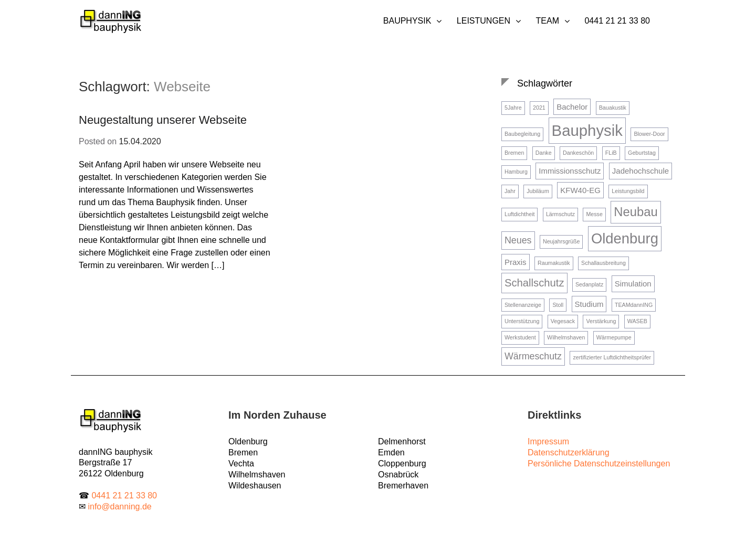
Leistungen (484, 21)
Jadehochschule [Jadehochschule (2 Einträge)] (640, 171)
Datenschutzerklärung (569, 452)
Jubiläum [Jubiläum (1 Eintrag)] (538, 191)
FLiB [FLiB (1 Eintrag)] (611, 153)
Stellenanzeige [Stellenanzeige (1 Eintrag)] (523, 305)
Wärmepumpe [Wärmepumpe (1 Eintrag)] (614, 337)
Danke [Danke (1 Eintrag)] (544, 153)
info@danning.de (119, 507)
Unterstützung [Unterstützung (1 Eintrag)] (522, 321)
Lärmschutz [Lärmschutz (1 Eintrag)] (560, 214)
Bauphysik (407, 21)
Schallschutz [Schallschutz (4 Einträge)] (534, 283)
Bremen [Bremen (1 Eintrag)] (514, 153)
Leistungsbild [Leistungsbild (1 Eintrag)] (628, 191)
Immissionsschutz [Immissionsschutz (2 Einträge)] (570, 171)
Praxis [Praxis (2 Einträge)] (516, 262)
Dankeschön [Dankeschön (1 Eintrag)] (578, 153)
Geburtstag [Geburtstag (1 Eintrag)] (642, 153)
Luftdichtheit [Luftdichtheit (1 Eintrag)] (519, 214)
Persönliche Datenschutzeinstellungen (599, 464)
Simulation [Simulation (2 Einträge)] (633, 284)
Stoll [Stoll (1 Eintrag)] (558, 305)
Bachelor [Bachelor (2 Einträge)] (572, 107)
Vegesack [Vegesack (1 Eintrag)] (563, 321)
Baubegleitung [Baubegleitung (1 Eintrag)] (522, 134)
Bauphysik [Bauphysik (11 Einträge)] (587, 130)
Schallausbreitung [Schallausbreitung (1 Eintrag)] (603, 263)
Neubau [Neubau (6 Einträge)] (636, 212)
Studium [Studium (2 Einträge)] (589, 304)
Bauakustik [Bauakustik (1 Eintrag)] (613, 108)
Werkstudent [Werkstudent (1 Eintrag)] (520, 337)
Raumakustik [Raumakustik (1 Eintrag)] (554, 263)
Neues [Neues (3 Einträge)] (518, 240)
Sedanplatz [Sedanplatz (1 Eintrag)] (589, 284)
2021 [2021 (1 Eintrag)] (539, 108)
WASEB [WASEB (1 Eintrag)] (637, 321)
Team (548, 21)
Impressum (548, 441)
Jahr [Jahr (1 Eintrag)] (510, 191)
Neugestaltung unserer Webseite (163, 120)
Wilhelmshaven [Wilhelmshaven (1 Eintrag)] (566, 337)
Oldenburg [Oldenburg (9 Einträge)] (625, 238)
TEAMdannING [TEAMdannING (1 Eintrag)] (634, 305)
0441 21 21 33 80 (617, 21)
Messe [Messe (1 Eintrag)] (594, 214)
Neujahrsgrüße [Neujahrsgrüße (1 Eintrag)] (561, 241)
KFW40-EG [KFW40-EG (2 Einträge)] (580, 190)
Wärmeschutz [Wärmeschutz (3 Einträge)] (533, 356)
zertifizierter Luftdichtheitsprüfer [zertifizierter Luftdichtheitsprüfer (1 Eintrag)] (612, 357)
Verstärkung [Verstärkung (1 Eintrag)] (601, 321)
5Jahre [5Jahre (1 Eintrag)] (513, 108)
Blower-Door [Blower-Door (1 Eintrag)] (649, 134)
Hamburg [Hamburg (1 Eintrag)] (516, 172)
